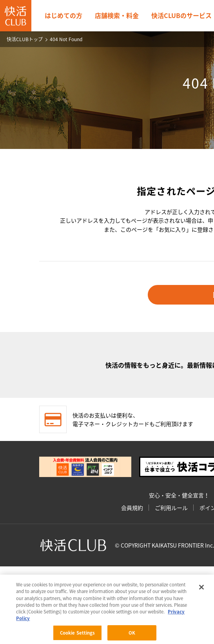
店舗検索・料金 (117, 15)
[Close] (201, 588)
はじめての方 (63, 15)
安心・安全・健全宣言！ (179, 495)
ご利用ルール (171, 508)
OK (132, 634)
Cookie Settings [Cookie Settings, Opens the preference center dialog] (78, 634)
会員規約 (132, 508)
